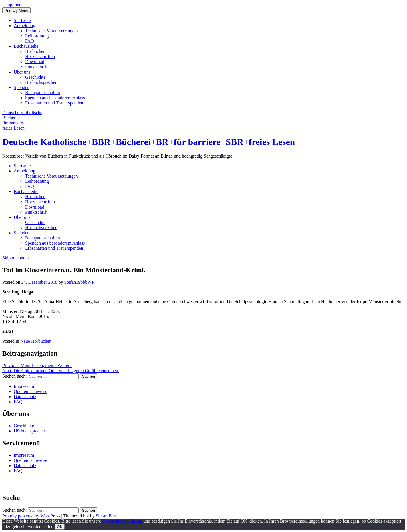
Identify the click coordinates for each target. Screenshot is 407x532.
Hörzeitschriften (40, 56)
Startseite (22, 20)
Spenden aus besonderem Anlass (55, 98)
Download (35, 62)
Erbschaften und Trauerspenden (54, 103)
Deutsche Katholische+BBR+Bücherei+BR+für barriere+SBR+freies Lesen (149, 142)
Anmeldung (25, 26)
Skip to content (16, 258)
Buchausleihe (26, 46)
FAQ (30, 41)
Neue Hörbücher (35, 341)
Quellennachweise (30, 391)
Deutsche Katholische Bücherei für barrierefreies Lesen (22, 120)
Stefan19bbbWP (79, 282)
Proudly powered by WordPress (32, 516)
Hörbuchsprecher (41, 82)
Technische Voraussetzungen (51, 31)
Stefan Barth (107, 516)
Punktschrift (36, 67)
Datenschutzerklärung (122, 521)
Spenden (22, 87)
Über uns (22, 72)
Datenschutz (25, 397)
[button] (13, 5)
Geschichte (35, 77)
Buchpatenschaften (43, 93)
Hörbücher (35, 51)
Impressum (24, 386)
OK (60, 527)
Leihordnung (37, 36)
